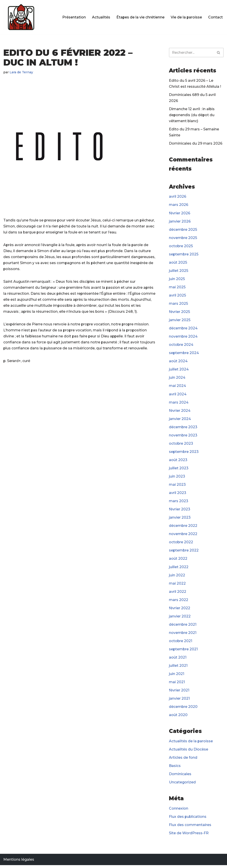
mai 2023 (177, 486)
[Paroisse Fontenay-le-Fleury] (21, 17)
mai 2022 (177, 585)
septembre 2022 (184, 552)
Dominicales (180, 777)
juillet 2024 (179, 370)
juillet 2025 (179, 271)
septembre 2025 (184, 255)
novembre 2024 (183, 337)
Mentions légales (19, 862)
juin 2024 (177, 379)
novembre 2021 (183, 635)
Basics (175, 768)
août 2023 (178, 461)
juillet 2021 (178, 668)
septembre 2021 (184, 651)
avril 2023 (178, 494)
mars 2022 (179, 602)
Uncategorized (182, 785)
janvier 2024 (180, 420)
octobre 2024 (181, 346)
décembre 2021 (183, 626)
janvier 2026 (180, 222)
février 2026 (180, 214)
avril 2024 (178, 395)
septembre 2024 (184, 354)
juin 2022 (177, 577)
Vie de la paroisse (186, 17)
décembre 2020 (183, 709)
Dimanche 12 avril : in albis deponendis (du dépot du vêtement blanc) (192, 115)
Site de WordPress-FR (189, 836)
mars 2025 (178, 304)
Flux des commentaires (190, 827)
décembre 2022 (183, 527)
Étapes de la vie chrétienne (140, 17)
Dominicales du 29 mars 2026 (196, 144)
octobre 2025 (181, 246)
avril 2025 (177, 296)
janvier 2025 (180, 321)
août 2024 (178, 362)
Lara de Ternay (22, 72)
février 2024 (180, 412)
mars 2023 (179, 503)
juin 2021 (177, 676)
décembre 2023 (183, 428)
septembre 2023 (184, 453)
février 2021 (179, 693)
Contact (215, 17)
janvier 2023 (180, 519)
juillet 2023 (179, 469)
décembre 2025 (183, 230)
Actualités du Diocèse (189, 752)
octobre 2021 (181, 643)
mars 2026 (179, 205)
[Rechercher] (191, 53)
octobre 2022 (181, 544)
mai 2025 (177, 288)
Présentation (74, 17)
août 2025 (178, 263)
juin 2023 (177, 478)
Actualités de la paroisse (191, 744)
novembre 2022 (183, 536)
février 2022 (180, 610)
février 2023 (180, 511)
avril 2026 (178, 197)
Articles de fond (183, 760)
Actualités (101, 17)
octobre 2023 (181, 445)
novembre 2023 (183, 437)
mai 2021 (177, 684)
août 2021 (178, 660)
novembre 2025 (183, 238)
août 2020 (178, 717)
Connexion (179, 811)
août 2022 (178, 560)
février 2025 (179, 313)
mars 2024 (179, 403)
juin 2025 (177, 280)
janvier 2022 (180, 618)
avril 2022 (178, 593)
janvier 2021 (179, 701)
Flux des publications (188, 819)
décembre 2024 (183, 329)
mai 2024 (177, 387)
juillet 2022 (179, 569)
